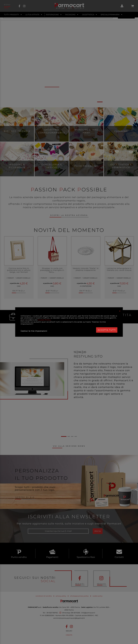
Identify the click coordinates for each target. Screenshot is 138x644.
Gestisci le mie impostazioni (34, 331)
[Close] (120, 311)
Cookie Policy (45, 320)
